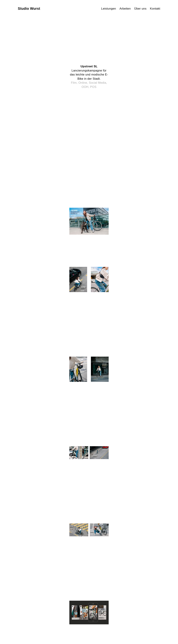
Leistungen (109, 9)
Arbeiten (125, 9)
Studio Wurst (29, 9)
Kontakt (155, 9)
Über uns (140, 9)
